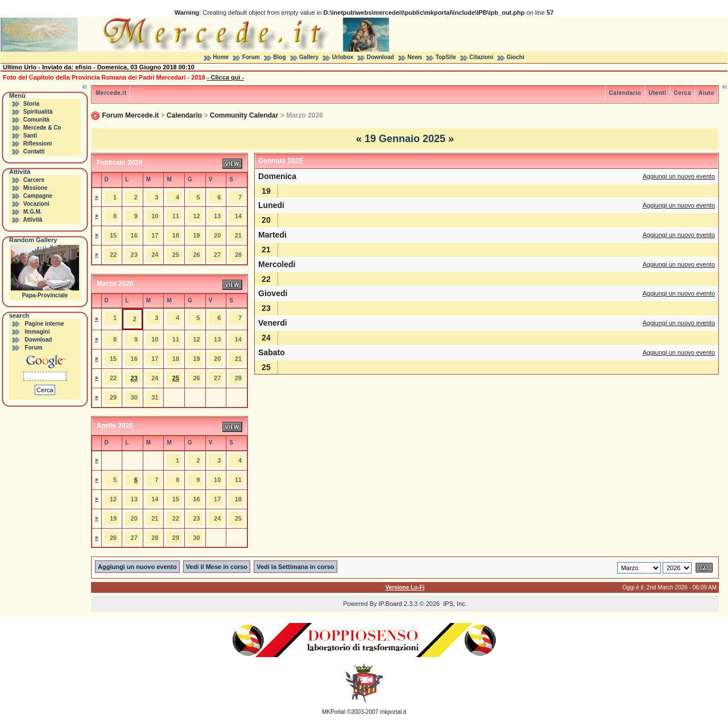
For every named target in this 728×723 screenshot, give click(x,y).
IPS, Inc (454, 604)
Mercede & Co (42, 128)
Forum (251, 57)
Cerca (682, 93)
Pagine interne (45, 324)
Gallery (309, 57)
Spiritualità (38, 112)
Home (221, 57)
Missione (36, 188)
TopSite (446, 57)
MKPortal (334, 712)
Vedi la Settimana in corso (295, 567)
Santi (30, 136)
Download (380, 57)
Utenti (657, 93)
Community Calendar (244, 115)
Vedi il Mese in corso (217, 567)
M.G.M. (33, 212)
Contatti (34, 151)
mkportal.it (393, 712)
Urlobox (343, 57)
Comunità (36, 120)
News (415, 57)
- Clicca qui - (226, 77)
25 (176, 378)
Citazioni (481, 57)
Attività (32, 220)
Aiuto (706, 93)
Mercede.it (111, 93)
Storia (31, 104)
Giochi (516, 57)
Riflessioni (38, 144)
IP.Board (390, 604)
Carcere (34, 180)
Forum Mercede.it (130, 115)
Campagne (38, 196)
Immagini (38, 332)
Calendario (625, 93)
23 (134, 378)
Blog (279, 57)
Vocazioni (36, 204)
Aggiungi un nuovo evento (679, 176)
